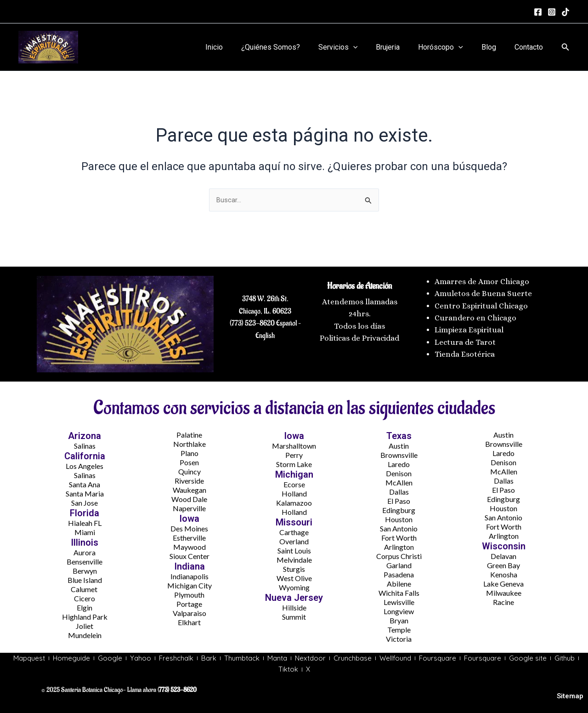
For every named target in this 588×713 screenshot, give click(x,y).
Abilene (399, 582)
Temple (399, 628)
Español (286, 321)
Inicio (238, 47)
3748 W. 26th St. (265, 297)
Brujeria (401, 47)
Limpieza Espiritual (469, 328)
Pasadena (399, 573)
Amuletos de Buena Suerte (483, 292)
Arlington (399, 545)
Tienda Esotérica (466, 352)
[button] (565, 47)
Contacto (531, 47)
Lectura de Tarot (465, 340)
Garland (399, 563)
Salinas (85, 444)
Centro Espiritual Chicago (481, 304)
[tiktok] (565, 12)
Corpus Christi (399, 554)
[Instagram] (552, 12)
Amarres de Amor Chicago (482, 279)
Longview (399, 609)
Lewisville (399, 600)
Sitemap (570, 696)
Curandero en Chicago (475, 316)
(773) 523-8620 (252, 321)
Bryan (399, 619)
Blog (494, 47)
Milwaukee (504, 591)
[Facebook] (538, 12)
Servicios (355, 47)
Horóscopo (450, 47)
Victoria (399, 637)
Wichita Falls (399, 591)
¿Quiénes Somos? (291, 47)
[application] (370, 47)
